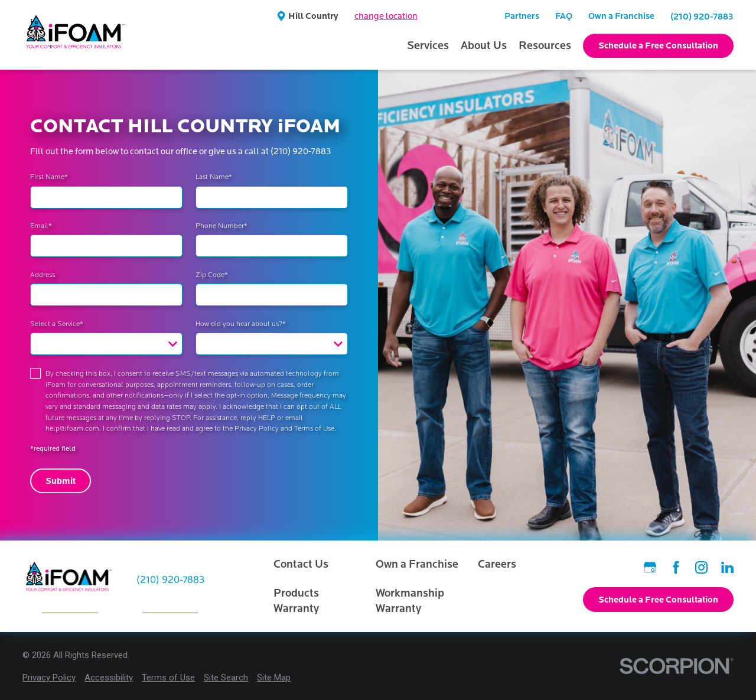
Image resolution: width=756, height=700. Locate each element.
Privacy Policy (257, 428)
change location (386, 16)
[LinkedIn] (727, 567)
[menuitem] (49, 678)
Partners (522, 16)
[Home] (76, 35)
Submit (61, 481)
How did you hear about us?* (241, 324)
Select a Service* (57, 324)
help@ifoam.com (72, 428)
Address (43, 275)
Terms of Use (314, 428)
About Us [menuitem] (484, 45)
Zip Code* (212, 275)
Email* (41, 226)
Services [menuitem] (428, 45)
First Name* (49, 177)
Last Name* (214, 177)
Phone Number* (221, 226)
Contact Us (301, 564)
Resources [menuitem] (545, 45)
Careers (497, 564)
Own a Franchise (621, 16)
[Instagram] (701, 567)
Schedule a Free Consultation (658, 45)
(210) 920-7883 (702, 17)
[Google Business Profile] (650, 567)
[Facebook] (676, 567)
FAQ (564, 16)
